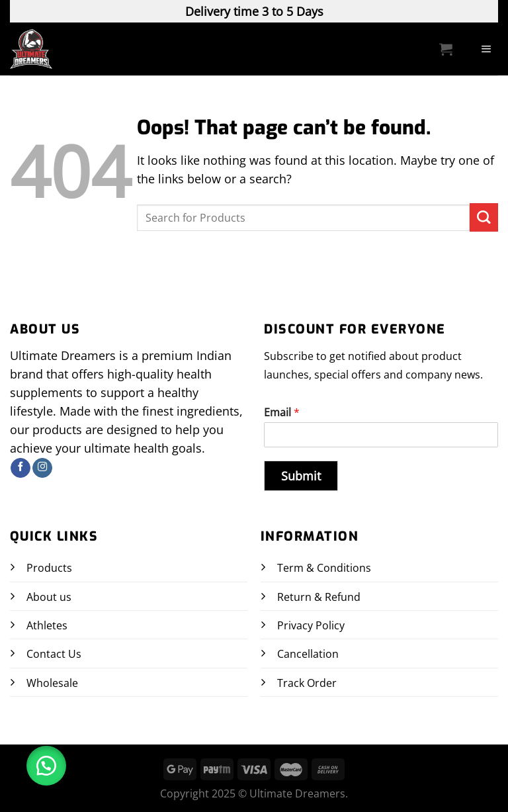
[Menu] (487, 49)
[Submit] (484, 217)
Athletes (47, 625)
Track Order (307, 683)
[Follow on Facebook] (21, 468)
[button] (46, 766)
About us (49, 597)
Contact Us (54, 654)
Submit (301, 476)
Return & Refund (319, 597)
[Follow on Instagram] (42, 468)
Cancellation (308, 654)
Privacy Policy (311, 625)
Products (49, 568)
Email (282, 413)
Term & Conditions (324, 568)
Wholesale (52, 683)
